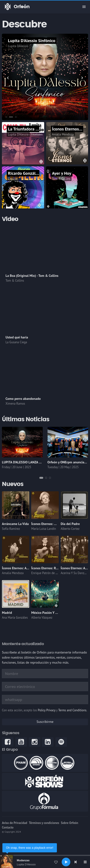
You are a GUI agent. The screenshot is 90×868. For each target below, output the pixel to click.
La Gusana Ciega (16, 342)
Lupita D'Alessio (26, 864)
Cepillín (13, 179)
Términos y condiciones (44, 823)
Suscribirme (45, 722)
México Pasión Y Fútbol (48, 613)
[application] (45, 862)
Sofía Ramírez (11, 529)
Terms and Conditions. (73, 710)
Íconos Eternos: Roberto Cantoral (55, 568)
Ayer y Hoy (62, 173)
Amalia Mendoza (63, 134)
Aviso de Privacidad (15, 823)
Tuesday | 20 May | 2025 (63, 467)
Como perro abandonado (23, 399)
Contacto (8, 827)
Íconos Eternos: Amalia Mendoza (25, 568)
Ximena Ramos (15, 404)
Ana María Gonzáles (15, 618)
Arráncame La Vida (15, 524)
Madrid (7, 613)
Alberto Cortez (70, 529)
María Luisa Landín (44, 529)
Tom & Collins (61, 179)
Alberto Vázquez (42, 618)
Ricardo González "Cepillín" (33, 173)
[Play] (66, 862)
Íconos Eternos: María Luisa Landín (56, 524)
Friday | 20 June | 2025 (17, 467)
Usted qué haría (17, 337)
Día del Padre (70, 524)
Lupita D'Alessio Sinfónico (32, 41)
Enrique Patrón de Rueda (47, 573)
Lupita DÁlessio (18, 46)
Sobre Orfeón (70, 823)
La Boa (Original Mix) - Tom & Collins (32, 276)
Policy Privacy (46, 710)
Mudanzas (23, 860)
